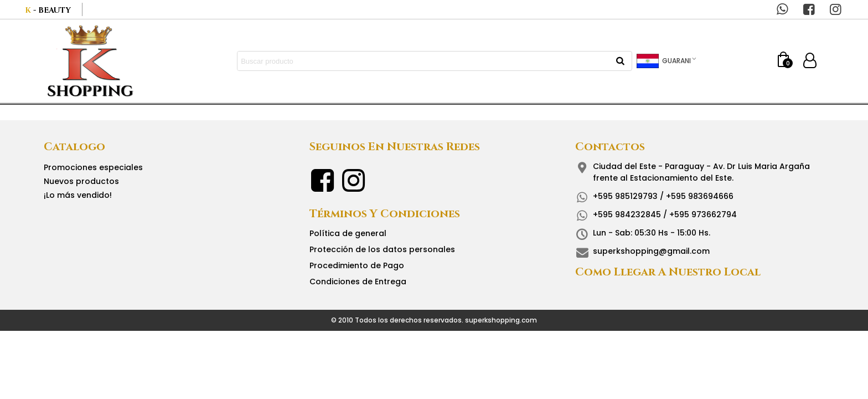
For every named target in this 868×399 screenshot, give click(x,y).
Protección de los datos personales (382, 249)
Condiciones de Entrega (358, 282)
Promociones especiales (93, 167)
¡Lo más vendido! (78, 195)
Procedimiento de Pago (357, 265)
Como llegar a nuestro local (668, 272)
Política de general (348, 233)
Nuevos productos (81, 181)
